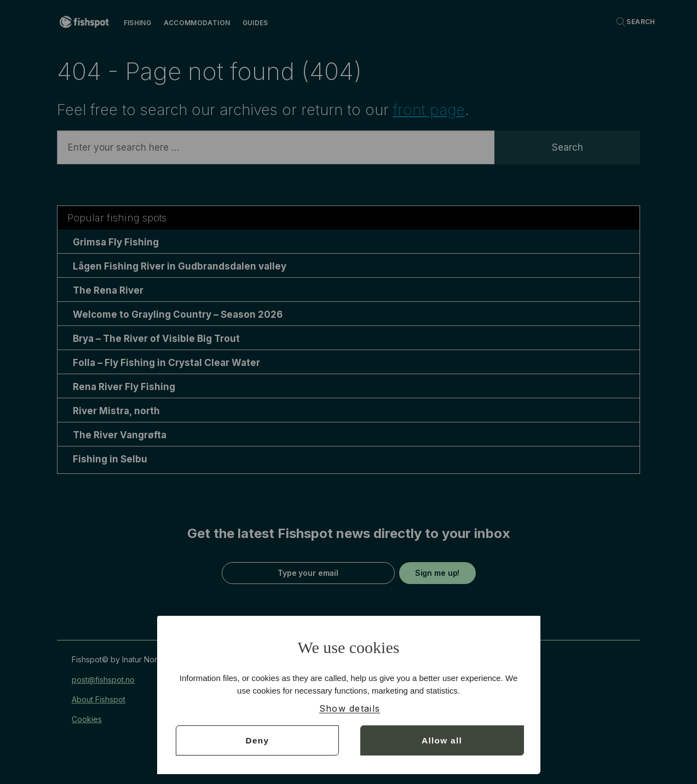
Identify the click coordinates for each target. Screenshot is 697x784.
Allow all (442, 740)
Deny (257, 740)
